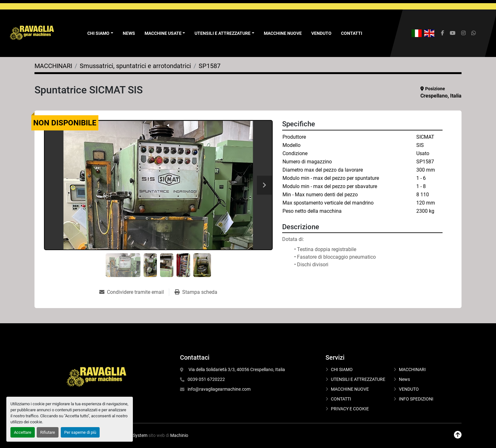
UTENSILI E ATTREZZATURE (223, 33)
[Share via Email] (134, 292)
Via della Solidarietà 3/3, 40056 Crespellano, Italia (236, 369)
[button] (165, 33)
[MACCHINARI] (53, 66)
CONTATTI (352, 33)
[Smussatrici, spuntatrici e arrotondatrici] (135, 66)
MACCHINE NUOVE (283, 33)
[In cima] (458, 435)
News (129, 33)
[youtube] (453, 33)
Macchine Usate (163, 33)
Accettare (23, 432)
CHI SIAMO (342, 369)
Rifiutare (48, 432)
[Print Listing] (196, 292)
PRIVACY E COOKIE (350, 409)
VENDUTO (321, 33)
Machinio (179, 435)
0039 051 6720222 (206, 379)
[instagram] (463, 33)
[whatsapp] (474, 33)
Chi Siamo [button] (98, 33)
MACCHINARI (412, 369)
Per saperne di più (80, 432)
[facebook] (443, 33)
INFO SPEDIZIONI (416, 399)
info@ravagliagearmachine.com (219, 389)
